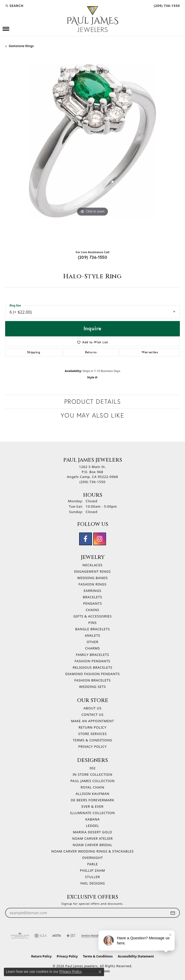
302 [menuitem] (93, 768)
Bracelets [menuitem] (92, 597)
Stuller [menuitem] (92, 877)
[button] (14, 6)
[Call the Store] (93, 482)
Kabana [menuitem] (92, 819)
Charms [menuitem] (92, 648)
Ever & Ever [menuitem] (92, 806)
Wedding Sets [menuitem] (92, 687)
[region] (92, 151)
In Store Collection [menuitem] (93, 774)
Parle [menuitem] (92, 864)
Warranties (150, 352)
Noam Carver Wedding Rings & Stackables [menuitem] (92, 851)
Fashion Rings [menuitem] (93, 584)
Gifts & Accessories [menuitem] (92, 616)
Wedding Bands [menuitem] (92, 578)
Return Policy (93, 727)
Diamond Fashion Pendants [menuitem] (92, 674)
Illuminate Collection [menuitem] (92, 813)
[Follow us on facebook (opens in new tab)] (86, 539)
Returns (91, 352)
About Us (92, 708)
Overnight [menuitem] (93, 858)
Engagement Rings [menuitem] (93, 571)
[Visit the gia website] (41, 936)
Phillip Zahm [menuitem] (92, 870)
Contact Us (92, 715)
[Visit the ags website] (20, 936)
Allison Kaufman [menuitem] (92, 794)
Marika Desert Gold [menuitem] (92, 832)
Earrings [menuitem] (93, 591)
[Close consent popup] (100, 972)
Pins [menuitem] (93, 623)
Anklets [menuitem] (92, 635)
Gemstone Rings (21, 46)
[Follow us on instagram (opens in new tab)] (100, 539)
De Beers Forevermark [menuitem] (92, 800)
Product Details (93, 402)
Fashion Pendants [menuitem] (93, 661)
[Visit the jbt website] (71, 936)
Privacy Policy (93, 747)
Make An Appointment (92, 721)
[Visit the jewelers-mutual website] (90, 936)
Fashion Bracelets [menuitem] (92, 680)
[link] (166, 6)
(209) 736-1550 (93, 257)
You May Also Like (92, 415)
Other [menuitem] (92, 642)
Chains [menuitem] (92, 610)
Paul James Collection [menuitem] (92, 781)
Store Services (92, 734)
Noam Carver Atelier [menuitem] (92, 838)
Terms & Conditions (93, 740)
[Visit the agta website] (57, 936)
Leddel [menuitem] (92, 826)
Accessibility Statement (136, 956)
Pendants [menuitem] (92, 603)
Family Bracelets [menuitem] (92, 655)
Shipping (34, 352)
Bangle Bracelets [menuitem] (93, 629)
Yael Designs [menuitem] (93, 883)
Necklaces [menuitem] (92, 565)
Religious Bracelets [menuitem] (92, 667)
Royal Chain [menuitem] (92, 787)
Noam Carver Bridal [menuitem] (92, 845)
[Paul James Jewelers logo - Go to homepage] (92, 19)
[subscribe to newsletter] (173, 913)
